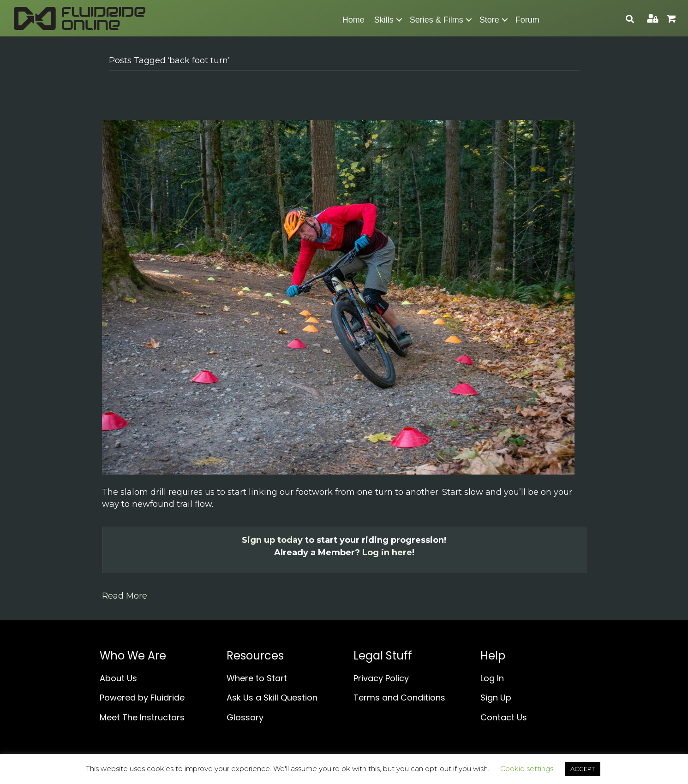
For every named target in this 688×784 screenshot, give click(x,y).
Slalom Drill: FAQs (170, 98)
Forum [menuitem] (527, 20)
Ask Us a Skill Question (272, 698)
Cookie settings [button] (527, 769)
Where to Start (257, 678)
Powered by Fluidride (142, 698)
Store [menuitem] (489, 20)
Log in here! (388, 552)
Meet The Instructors (142, 717)
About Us (118, 678)
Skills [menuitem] (384, 20)
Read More (125, 596)
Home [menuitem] (353, 20)
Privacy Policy (381, 678)
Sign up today (272, 540)
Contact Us (504, 717)
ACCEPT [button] (583, 769)
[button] (399, 20)
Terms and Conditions (399, 698)
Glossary (245, 717)
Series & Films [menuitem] (437, 20)
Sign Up (496, 698)
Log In (492, 678)
